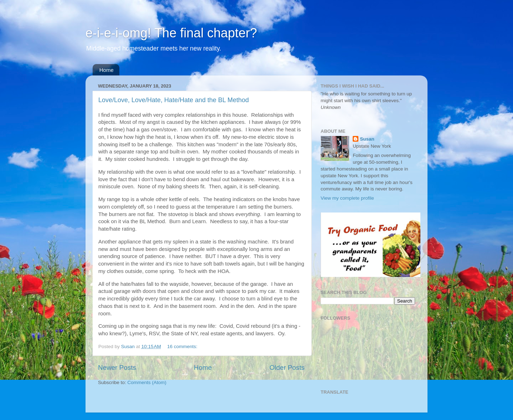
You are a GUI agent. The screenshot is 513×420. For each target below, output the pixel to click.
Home (107, 70)
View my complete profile (347, 198)
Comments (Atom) (147, 382)
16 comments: (183, 346)
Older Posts (287, 367)
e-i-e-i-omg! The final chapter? (171, 33)
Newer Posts (117, 367)
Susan (367, 139)
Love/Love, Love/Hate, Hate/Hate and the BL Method (174, 100)
